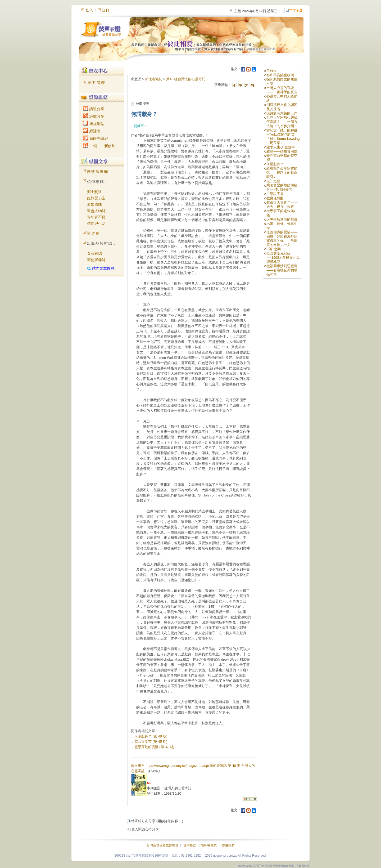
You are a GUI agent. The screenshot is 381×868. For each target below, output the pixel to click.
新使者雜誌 (96, 260)
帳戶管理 (97, 83)
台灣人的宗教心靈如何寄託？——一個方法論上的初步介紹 (282, 122)
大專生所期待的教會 (284, 219)
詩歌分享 (94, 116)
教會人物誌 (96, 211)
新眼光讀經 (96, 138)
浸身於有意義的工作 (282, 113)
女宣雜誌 (94, 253)
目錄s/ (271, 71)
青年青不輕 (96, 217)
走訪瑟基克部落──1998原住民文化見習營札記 (283, 258)
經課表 (92, 131)
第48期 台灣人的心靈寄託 (186, 79)
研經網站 (94, 124)
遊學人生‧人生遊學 (281, 147)
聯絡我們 (228, 845)
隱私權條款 (209, 845)
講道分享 (94, 109)
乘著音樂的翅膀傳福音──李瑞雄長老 (282, 187)
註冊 (106, 10)
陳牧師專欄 (98, 172)
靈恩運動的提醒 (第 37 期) (154, 747)
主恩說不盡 (275, 194)
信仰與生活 (96, 223)
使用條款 (190, 845)
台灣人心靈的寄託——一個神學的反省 (282, 90)
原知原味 (94, 204)
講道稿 (93, 233)
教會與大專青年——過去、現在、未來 (282, 205)
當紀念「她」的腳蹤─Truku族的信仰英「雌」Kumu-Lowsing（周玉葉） (283, 137)
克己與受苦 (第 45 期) (151, 742)
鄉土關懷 (94, 192)
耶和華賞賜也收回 (280, 75)
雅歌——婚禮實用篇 (282, 151)
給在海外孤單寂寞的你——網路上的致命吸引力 (282, 173)
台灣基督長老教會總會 (162, 845)
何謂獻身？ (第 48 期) (151, 736)
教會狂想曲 (275, 198)
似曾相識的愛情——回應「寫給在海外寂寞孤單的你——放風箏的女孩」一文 (282, 238)
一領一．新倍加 (99, 146)
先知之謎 (273, 181)
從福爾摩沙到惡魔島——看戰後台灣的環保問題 (282, 270)
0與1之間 (273, 249)
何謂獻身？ (275, 164)
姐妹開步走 (96, 198)
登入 (89, 10)
